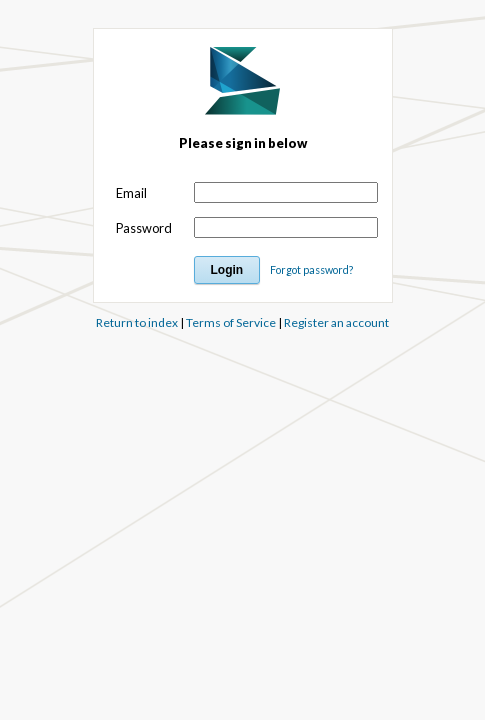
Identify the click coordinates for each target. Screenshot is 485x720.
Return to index (137, 322)
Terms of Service (231, 322)
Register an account (336, 322)
